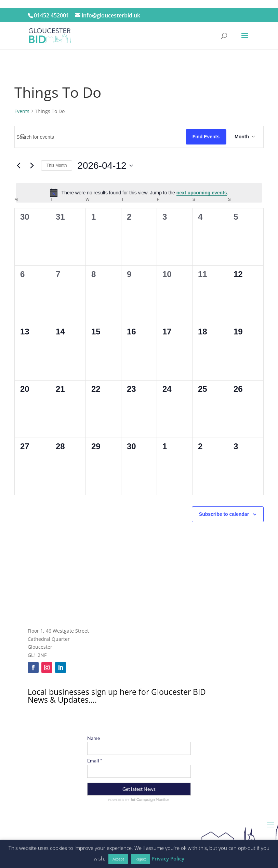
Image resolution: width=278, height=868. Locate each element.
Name (94, 738)
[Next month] (32, 166)
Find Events (206, 137)
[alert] (139, 193)
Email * (95, 761)
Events (22, 111)
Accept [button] (118, 859)
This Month (57, 165)
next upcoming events (202, 193)
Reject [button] (141, 859)
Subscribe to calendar (224, 514)
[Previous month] (18, 166)
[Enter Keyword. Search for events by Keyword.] (100, 137)
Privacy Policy (168, 858)
